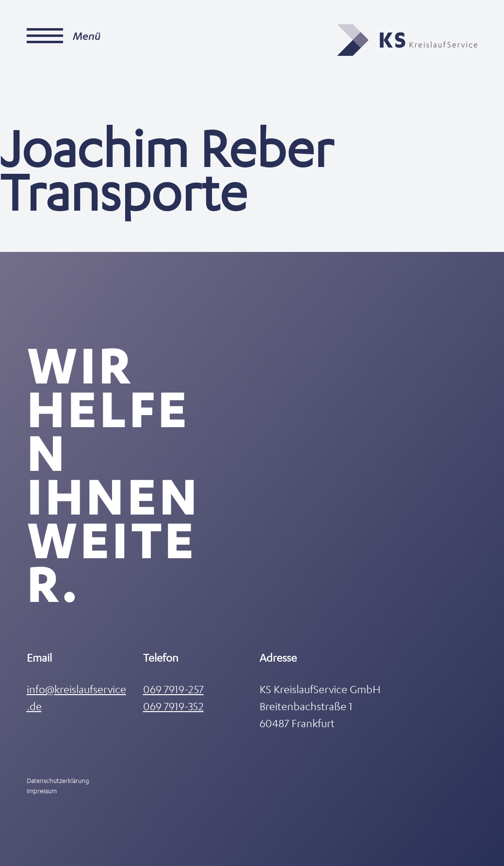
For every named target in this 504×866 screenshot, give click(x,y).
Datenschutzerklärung (58, 780)
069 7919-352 (173, 706)
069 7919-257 (173, 689)
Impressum (42, 791)
